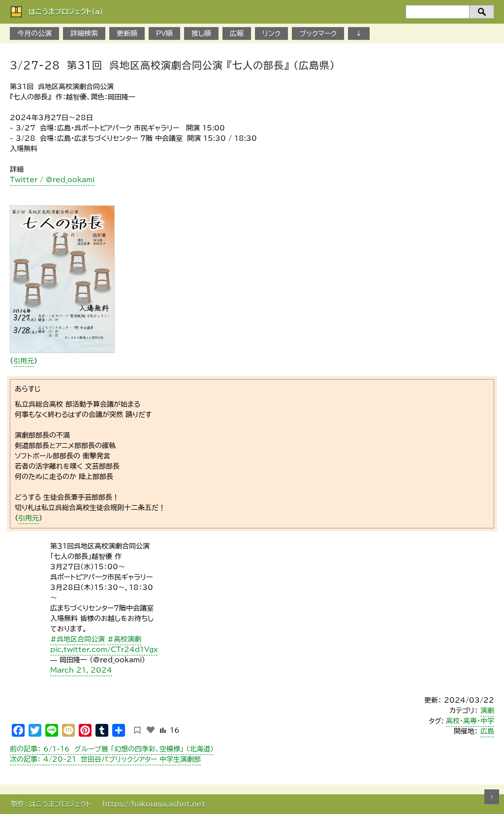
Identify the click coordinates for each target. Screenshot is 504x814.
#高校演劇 (124, 639)
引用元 (24, 361)
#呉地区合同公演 (78, 639)
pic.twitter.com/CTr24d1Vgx (104, 650)
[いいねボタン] (151, 730)
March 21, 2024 (81, 670)
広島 (487, 731)
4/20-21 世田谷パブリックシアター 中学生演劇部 (105, 759)
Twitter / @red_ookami (52, 180)
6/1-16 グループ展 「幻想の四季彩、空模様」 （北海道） (112, 749)
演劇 (487, 711)
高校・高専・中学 (470, 721)
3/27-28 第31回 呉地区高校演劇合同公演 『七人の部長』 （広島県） (173, 65)
